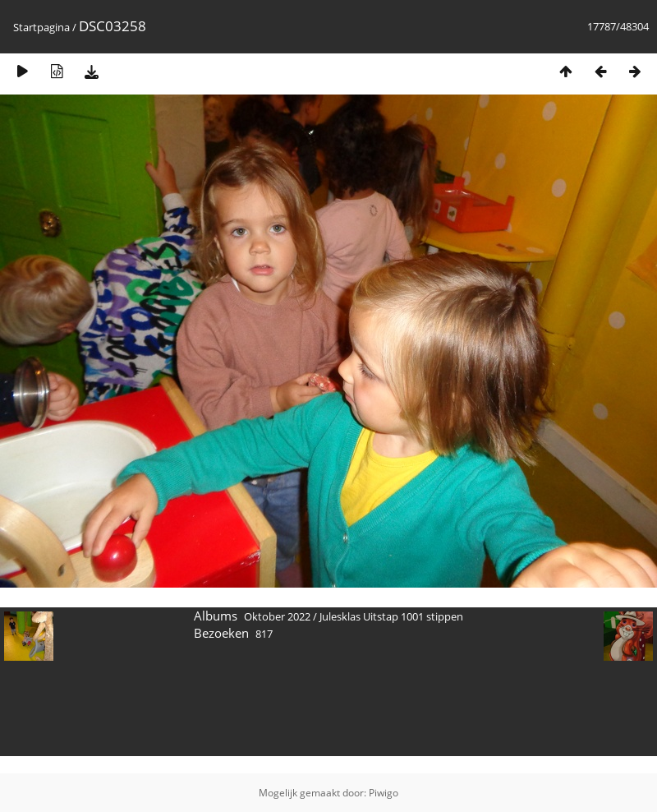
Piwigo (384, 793)
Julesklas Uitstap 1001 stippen (391, 616)
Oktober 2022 (277, 616)
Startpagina (41, 27)
